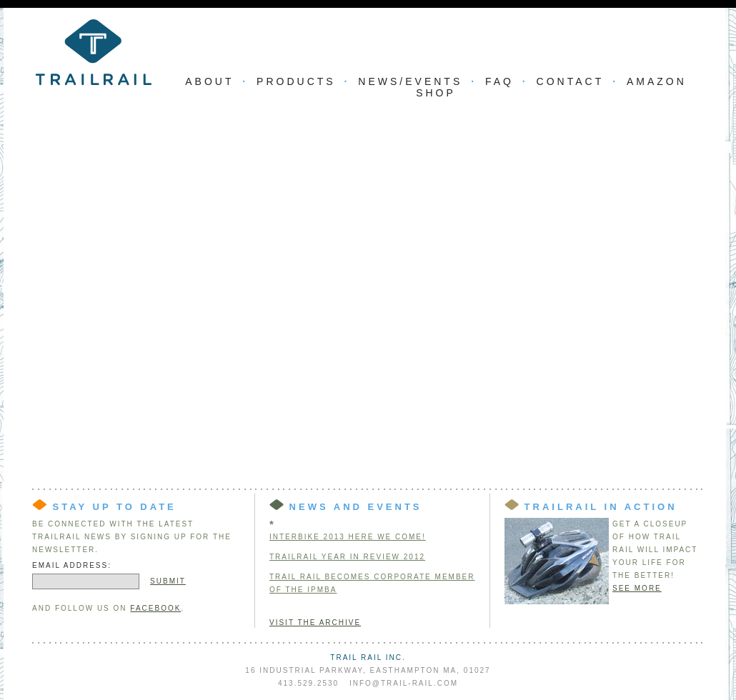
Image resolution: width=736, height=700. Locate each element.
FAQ (499, 81)
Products (296, 81)
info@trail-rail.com (404, 683)
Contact (571, 81)
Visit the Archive (315, 622)
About (209, 81)
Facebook (155, 608)
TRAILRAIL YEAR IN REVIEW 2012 (347, 557)
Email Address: (72, 565)
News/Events (410, 81)
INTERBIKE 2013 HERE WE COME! (348, 537)
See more (637, 588)
